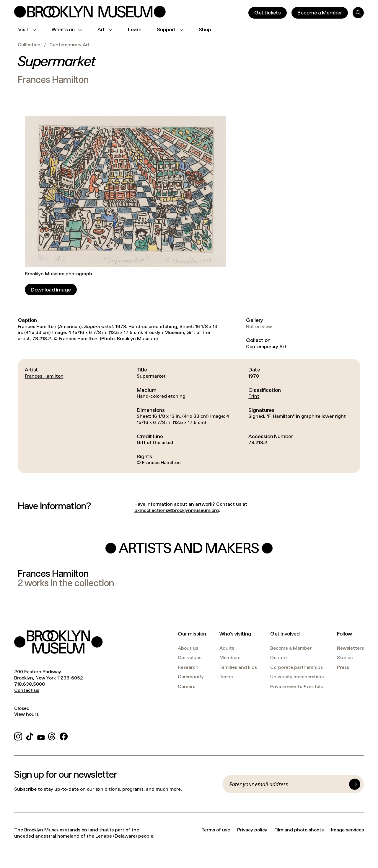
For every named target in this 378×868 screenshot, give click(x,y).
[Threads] (52, 736)
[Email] (287, 784)
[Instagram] (18, 736)
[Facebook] (64, 736)
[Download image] (51, 290)
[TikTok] (30, 736)
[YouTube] (41, 736)
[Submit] (355, 784)
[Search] (358, 13)
